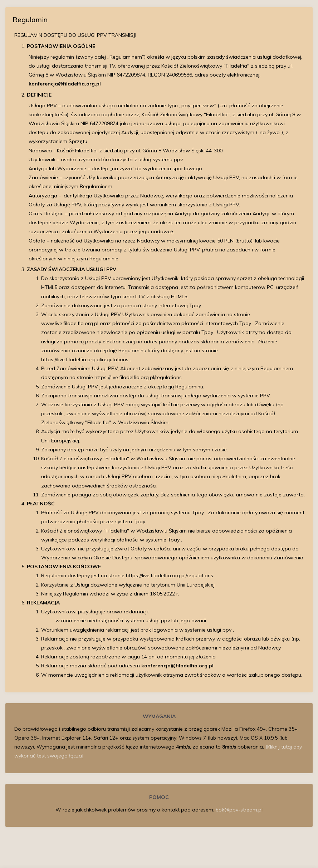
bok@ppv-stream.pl (239, 810)
